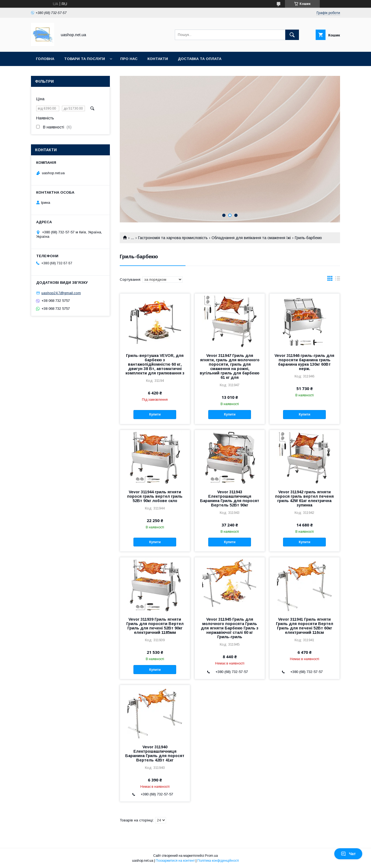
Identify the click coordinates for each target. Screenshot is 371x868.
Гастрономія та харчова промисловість (173, 238)
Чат (348, 854)
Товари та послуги (85, 59)
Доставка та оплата (200, 59)
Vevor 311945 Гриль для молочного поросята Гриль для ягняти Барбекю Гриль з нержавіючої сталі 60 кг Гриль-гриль (230, 628)
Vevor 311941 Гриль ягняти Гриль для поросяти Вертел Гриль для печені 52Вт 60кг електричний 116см (305, 626)
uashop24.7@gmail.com (61, 293)
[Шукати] (292, 35)
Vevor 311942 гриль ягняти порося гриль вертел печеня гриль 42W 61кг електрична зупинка (304, 499)
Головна (45, 59)
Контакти (158, 59)
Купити (155, 414)
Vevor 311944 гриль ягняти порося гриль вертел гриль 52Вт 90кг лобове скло (155, 496)
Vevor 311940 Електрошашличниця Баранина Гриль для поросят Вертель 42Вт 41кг (155, 754)
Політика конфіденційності (218, 861)
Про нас (129, 59)
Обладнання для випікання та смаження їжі (251, 238)
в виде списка (338, 280)
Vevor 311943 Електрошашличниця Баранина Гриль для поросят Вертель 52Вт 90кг (230, 499)
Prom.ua (211, 856)
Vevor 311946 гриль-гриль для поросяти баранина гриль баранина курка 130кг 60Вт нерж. (304, 362)
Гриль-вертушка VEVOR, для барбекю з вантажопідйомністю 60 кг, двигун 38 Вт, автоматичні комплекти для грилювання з (155, 364)
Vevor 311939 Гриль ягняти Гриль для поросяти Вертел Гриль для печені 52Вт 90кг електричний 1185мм (155, 626)
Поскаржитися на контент (175, 861)
